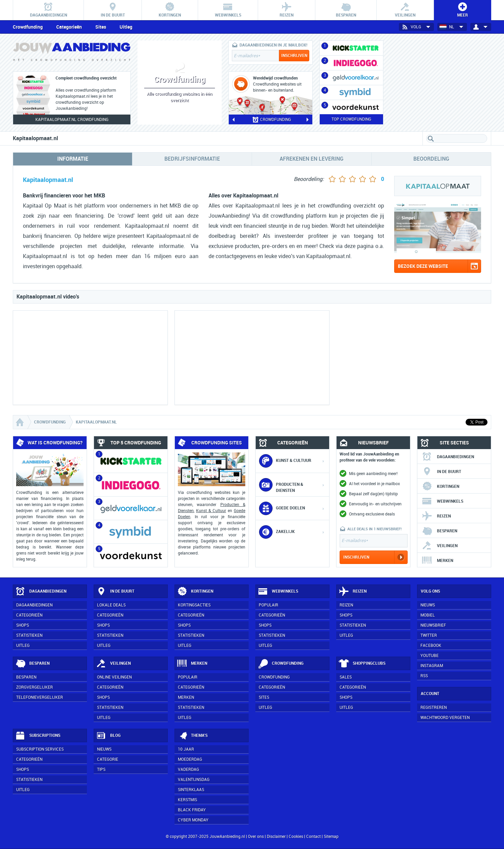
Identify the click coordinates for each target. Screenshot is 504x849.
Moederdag (190, 759)
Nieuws (104, 749)
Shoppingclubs (362, 664)
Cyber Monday (193, 820)
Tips (101, 769)
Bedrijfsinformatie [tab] (192, 159)
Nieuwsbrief (433, 625)
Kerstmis (187, 800)
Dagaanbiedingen (448, 457)
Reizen (436, 516)
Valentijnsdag (194, 780)
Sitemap (331, 837)
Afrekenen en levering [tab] (312, 159)
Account (430, 694)
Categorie (108, 759)
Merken (437, 561)
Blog (108, 736)
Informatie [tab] (73, 159)
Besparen (439, 531)
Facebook (431, 646)
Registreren (434, 707)
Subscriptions (38, 736)
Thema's (192, 736)
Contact (313, 837)
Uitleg (126, 27)
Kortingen (440, 486)
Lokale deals (111, 605)
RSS (424, 676)
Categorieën (69, 27)
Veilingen (440, 546)
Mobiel (428, 615)
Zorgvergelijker (35, 687)
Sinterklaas (191, 790)
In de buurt (442, 472)
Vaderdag (188, 769)
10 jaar (186, 749)
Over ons (256, 837)
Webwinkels (443, 501)
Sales (346, 677)
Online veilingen (114, 677)
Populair (269, 605)
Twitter (429, 635)
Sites (101, 27)
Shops (23, 625)
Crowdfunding (28, 27)
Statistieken (29, 635)
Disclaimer (276, 837)
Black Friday (192, 810)
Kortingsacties (194, 605)
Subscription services (40, 749)
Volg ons (430, 591)
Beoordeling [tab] (431, 159)
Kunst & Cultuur (211, 511)
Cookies (295, 837)
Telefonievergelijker (40, 697)
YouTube (430, 656)
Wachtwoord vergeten (445, 718)
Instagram (432, 666)
